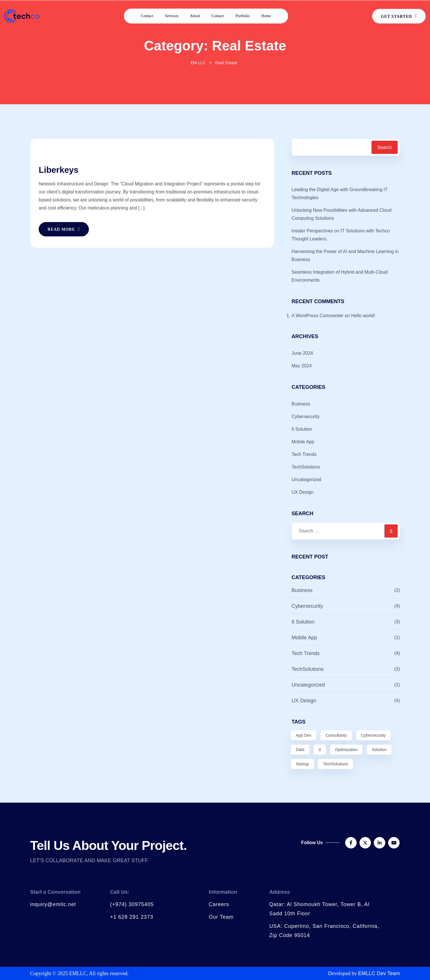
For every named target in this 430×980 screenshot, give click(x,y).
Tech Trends (304, 454)
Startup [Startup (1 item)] (302, 764)
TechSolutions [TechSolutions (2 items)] (336, 764)
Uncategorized (306, 480)
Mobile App (303, 442)
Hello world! (363, 316)
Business (301, 404)
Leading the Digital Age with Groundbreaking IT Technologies (340, 194)
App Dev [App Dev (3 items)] (304, 735)
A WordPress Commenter (317, 316)
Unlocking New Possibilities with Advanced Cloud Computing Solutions (342, 214)
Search (385, 147)
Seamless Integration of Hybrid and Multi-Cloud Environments (340, 276)
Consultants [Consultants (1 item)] (336, 735)
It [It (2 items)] (320, 750)
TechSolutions (306, 467)
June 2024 (302, 353)
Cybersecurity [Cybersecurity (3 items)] (374, 735)
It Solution (302, 429)
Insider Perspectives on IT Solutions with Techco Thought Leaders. (341, 235)
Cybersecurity (306, 416)
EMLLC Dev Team (379, 973)
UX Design (302, 492)
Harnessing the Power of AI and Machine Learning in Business (345, 255)
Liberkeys (59, 170)
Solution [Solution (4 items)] (379, 750)
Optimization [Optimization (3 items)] (346, 750)
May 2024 (302, 366)
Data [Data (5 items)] (300, 750)
